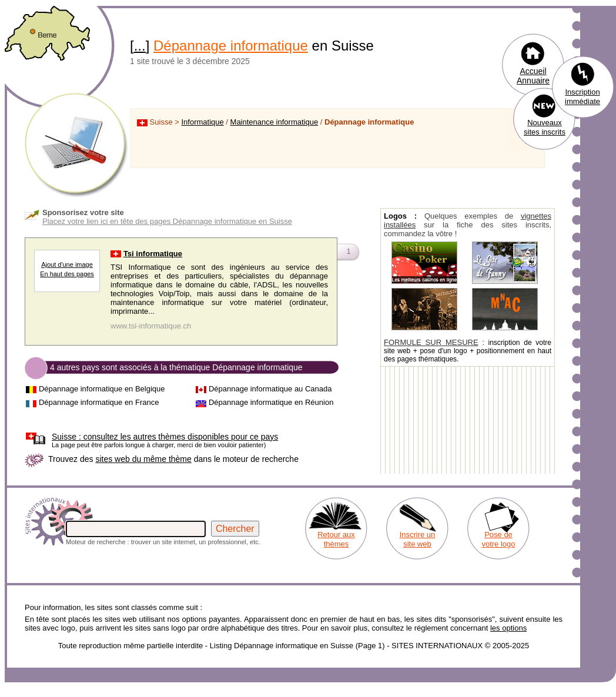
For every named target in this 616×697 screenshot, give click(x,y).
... (140, 46)
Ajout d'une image (67, 264)
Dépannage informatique (231, 46)
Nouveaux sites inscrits (545, 127)
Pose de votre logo (498, 539)
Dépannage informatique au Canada (270, 389)
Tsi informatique (153, 254)
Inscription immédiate (582, 97)
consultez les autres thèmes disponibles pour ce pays (165, 437)
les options (508, 628)
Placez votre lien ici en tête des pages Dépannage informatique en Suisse (167, 221)
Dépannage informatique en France (99, 402)
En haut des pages (67, 274)
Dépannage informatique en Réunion (271, 402)
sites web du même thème (143, 459)
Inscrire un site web (418, 539)
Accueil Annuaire (533, 76)
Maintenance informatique (274, 122)
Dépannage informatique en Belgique (102, 389)
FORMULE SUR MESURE (431, 342)
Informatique (202, 122)
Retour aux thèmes (336, 539)
